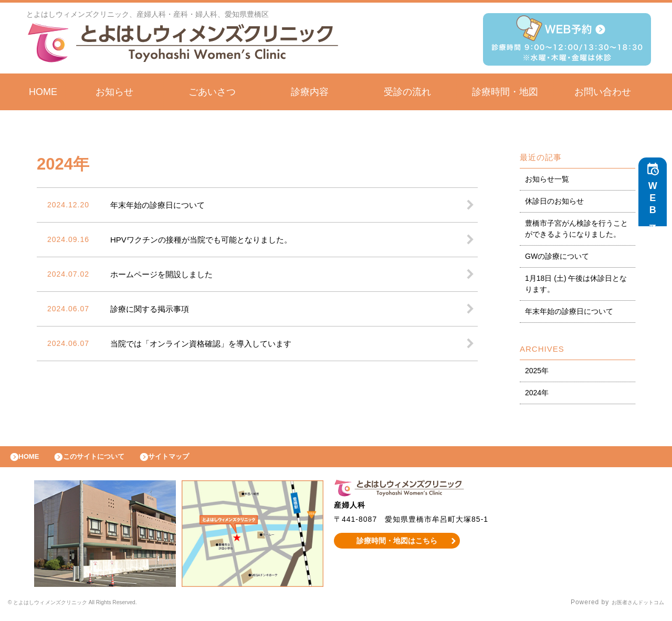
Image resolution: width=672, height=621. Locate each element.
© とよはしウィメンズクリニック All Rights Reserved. (94, 608)
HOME (43, 92)
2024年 (537, 393)
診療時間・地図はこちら (397, 546)
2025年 (537, 371)
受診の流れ (407, 92)
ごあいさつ (212, 92)
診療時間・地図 (505, 92)
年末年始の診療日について (569, 311)
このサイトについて (107, 459)
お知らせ (114, 92)
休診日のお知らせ (554, 201)
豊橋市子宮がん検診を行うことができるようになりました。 (576, 229)
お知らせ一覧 (547, 179)
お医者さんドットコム (630, 608)
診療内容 (310, 92)
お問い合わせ (603, 92)
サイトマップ (192, 459)
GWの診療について (557, 256)
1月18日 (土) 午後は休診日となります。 (576, 284)
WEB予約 (655, 206)
